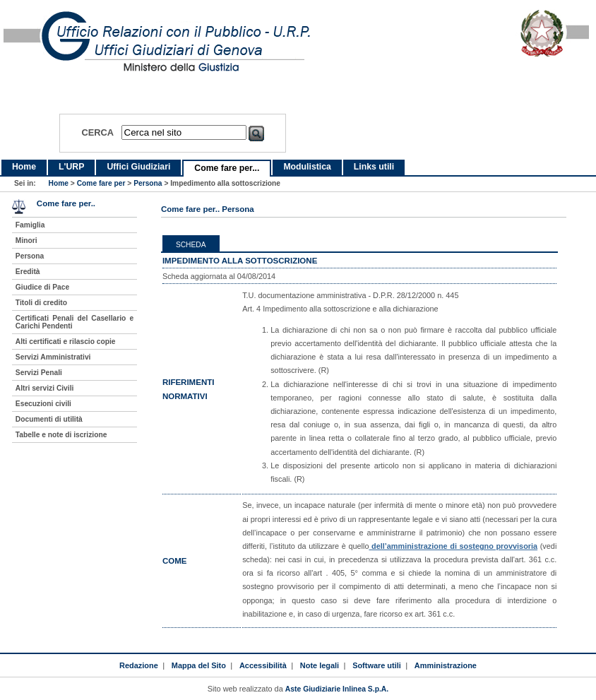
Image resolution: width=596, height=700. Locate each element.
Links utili (374, 167)
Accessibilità (263, 665)
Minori (26, 241)
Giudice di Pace (42, 287)
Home (24, 167)
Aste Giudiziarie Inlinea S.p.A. (337, 689)
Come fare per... (227, 168)
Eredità (28, 272)
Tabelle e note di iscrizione (61, 435)
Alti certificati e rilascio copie (66, 342)
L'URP (71, 167)
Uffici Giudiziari (138, 167)
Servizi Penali (39, 373)
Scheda (191, 245)
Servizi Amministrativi (53, 357)
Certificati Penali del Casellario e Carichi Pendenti (74, 322)
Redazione (139, 665)
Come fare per (101, 183)
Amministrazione (446, 665)
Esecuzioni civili (43, 404)
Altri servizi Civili (44, 388)
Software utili (377, 665)
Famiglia (30, 225)
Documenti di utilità (49, 419)
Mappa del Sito (199, 665)
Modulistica (307, 167)
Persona (148, 183)
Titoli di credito (41, 303)
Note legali (320, 665)
